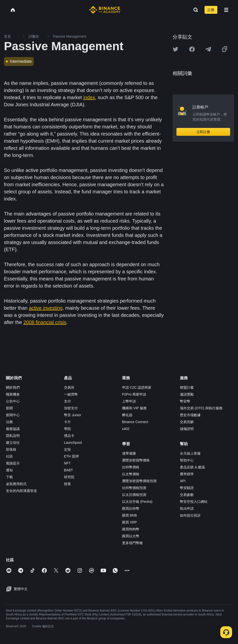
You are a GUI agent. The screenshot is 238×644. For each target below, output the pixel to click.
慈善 (67, 484)
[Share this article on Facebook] (192, 49)
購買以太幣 (131, 536)
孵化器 (127, 415)
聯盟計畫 (187, 387)
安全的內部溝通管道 (21, 491)
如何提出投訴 (190, 515)
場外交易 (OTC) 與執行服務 (201, 408)
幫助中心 (187, 460)
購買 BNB (130, 515)
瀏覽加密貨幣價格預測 (139, 481)
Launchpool (73, 443)
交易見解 (187, 422)
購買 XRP (130, 522)
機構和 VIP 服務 (134, 408)
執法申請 (187, 508)
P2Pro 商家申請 (134, 394)
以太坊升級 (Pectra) (137, 502)
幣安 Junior (73, 415)
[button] (226, 10)
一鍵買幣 (71, 394)
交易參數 (187, 495)
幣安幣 (185, 401)
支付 (67, 401)
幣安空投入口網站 (194, 502)
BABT (69, 470)
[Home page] (105, 10)
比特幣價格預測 (134, 488)
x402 (126, 429)
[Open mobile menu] (226, 10)
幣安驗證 (187, 488)
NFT (67, 463)
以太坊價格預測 (134, 495)
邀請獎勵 (187, 394)
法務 (9, 422)
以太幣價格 (131, 474)
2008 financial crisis (45, 322)
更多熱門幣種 (132, 543)
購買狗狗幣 (131, 529)
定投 (67, 449)
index (89, 97)
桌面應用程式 (16, 484)
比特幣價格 (131, 467)
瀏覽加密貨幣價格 (136, 460)
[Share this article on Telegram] (208, 49)
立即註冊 (203, 132)
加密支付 (71, 408)
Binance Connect (135, 422)
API (183, 481)
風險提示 (13, 463)
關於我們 (13, 387)
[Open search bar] (194, 10)
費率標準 (187, 474)
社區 (9, 456)
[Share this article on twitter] (175, 49)
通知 (9, 470)
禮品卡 (69, 436)
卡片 (67, 422)
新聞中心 (13, 415)
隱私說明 (13, 436)
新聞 (9, 408)
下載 (9, 477)
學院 (67, 429)
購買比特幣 (131, 508)
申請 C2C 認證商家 (137, 387)
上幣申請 (129, 401)
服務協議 (13, 429)
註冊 (211, 10)
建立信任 (13, 443)
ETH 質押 (71, 456)
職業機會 (13, 394)
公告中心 (13, 401)
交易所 (69, 387)
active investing (46, 308)
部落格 (11, 449)
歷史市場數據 (190, 415)
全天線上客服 (190, 453)
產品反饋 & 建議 (192, 467)
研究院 (69, 477)
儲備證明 (187, 429)
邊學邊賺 (129, 453)
